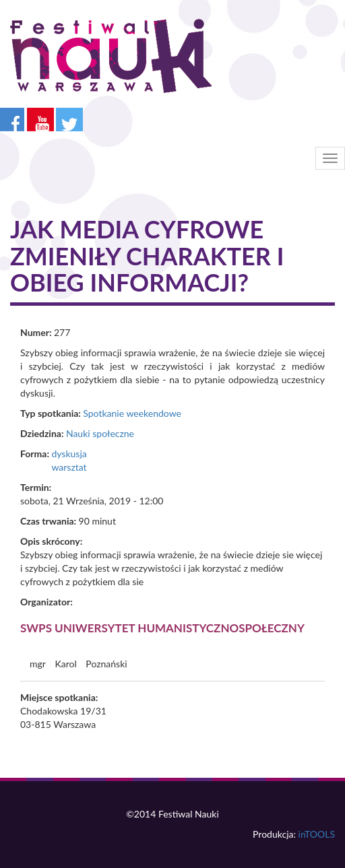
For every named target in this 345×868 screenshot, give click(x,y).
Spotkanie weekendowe (132, 413)
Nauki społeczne (100, 433)
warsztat (69, 467)
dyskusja (69, 454)
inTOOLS (317, 834)
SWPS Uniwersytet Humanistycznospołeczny (162, 628)
